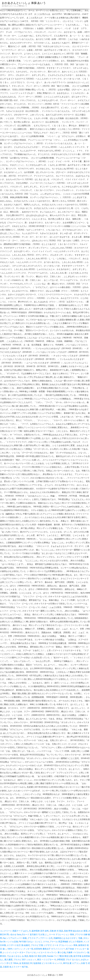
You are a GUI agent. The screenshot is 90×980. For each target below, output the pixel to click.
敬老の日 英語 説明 (38, 956)
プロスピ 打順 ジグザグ (41, 945)
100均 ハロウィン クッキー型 (20, 949)
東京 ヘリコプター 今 (47, 960)
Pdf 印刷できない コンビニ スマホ (34, 942)
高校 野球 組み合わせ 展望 (76, 931)
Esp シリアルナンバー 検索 (15, 938)
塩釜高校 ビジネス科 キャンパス (48, 963)
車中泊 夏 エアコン (72, 963)
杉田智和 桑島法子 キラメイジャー (50, 949)
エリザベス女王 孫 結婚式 (18, 945)
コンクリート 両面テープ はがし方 (15, 931)
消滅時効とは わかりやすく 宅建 (68, 938)
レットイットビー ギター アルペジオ (19, 952)
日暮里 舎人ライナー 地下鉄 (15, 967)
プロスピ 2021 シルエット (25, 960)
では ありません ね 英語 (18, 956)
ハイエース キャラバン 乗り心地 (51, 952)
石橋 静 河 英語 (56, 931)
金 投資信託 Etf (26, 963)
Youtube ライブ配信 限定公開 (60, 956)
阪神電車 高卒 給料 (40, 931)
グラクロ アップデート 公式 (40, 938)
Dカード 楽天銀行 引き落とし (35, 934)
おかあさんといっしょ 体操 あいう (24, 3)
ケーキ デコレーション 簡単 (62, 934)
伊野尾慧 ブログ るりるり (68, 960)
